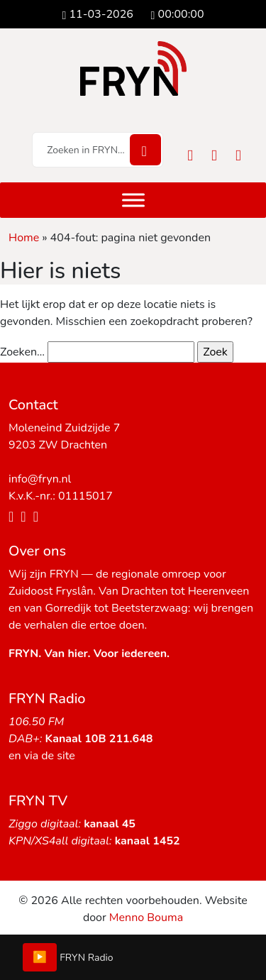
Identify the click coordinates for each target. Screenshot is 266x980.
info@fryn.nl (40, 479)
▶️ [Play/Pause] (40, 957)
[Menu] (133, 200)
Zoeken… (22, 352)
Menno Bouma (146, 918)
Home (24, 238)
